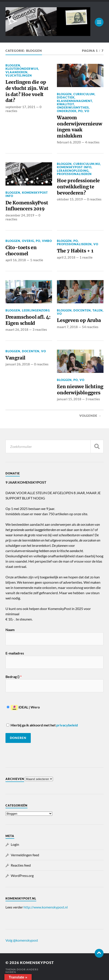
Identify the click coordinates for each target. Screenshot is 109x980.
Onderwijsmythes (73, 107)
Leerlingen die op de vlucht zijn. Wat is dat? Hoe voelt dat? (27, 91)
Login (15, 844)
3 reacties (40, 329)
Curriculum (84, 94)
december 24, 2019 (20, 215)
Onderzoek (67, 111)
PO (80, 111)
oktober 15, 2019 (70, 199)
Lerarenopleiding (73, 171)
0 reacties (94, 199)
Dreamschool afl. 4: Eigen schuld (28, 320)
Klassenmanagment (74, 101)
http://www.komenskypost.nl (46, 907)
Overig (28, 241)
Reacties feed (21, 865)
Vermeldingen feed (25, 855)
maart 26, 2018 (17, 329)
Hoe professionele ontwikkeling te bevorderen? (78, 187)
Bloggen (13, 65)
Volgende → (90, 416)
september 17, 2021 (20, 107)
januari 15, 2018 (69, 399)
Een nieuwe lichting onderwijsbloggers (80, 390)
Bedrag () (14, 677)
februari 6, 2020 (69, 142)
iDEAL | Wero (23, 707)
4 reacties (92, 142)
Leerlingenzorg (36, 310)
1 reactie (37, 260)
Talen (98, 310)
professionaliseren (74, 174)
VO (87, 111)
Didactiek (66, 97)
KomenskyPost (37, 963)
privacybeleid (67, 725)
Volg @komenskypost (22, 940)
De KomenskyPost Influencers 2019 (27, 206)
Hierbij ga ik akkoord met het (42, 725)
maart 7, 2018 (67, 327)
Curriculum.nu (87, 164)
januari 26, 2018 (18, 364)
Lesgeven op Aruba (79, 320)
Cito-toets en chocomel (21, 251)
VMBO (47, 241)
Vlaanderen (16, 72)
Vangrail (15, 358)
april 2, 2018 (66, 257)
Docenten (82, 310)
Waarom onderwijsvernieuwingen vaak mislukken (79, 127)
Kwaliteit (65, 104)
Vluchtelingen (19, 75)
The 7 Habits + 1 (75, 251)
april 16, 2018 (16, 260)
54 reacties (90, 327)
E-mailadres (15, 653)
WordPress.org (22, 875)
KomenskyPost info (27, 194)
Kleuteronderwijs (22, 69)
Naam (10, 630)
